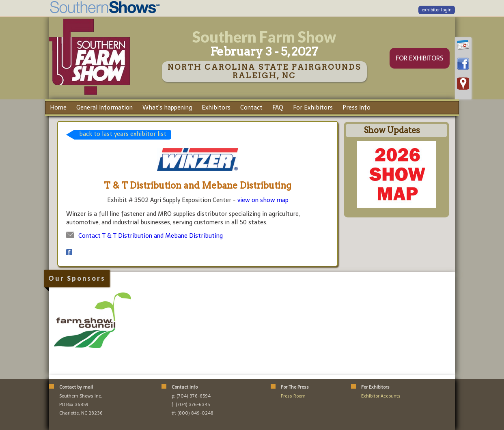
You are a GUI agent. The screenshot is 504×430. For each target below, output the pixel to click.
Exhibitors (216, 107)
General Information (104, 107)
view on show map (263, 200)
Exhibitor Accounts (381, 396)
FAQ (278, 107)
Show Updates (392, 130)
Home (58, 107)
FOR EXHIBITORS (420, 58)
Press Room (293, 396)
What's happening (167, 107)
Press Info (356, 107)
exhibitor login (437, 10)
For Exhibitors (313, 107)
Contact (251, 107)
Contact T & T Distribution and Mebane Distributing (151, 236)
